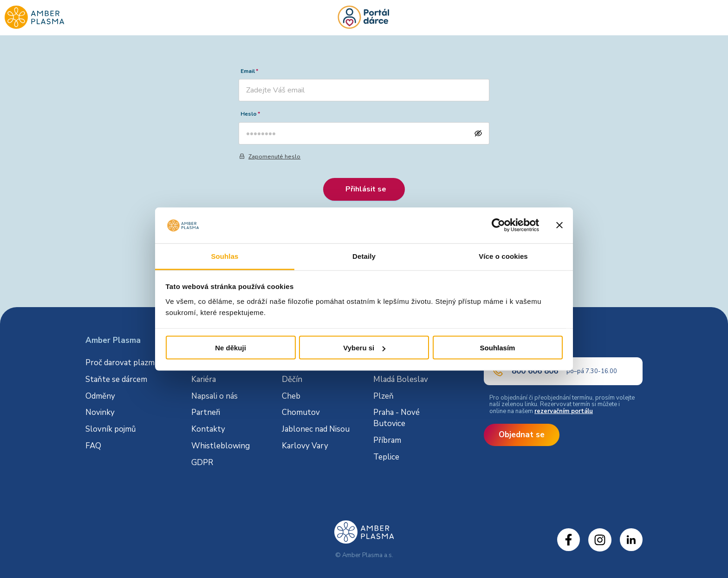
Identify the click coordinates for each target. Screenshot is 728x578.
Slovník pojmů (111, 429)
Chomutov (301, 412)
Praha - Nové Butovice (396, 418)
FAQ (93, 446)
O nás (202, 340)
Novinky (100, 412)
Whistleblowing (221, 446)
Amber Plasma (113, 340)
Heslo (249, 114)
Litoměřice (392, 363)
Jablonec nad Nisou (316, 429)
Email (248, 71)
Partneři (206, 412)
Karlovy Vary (305, 446)
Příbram (387, 440)
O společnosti (216, 363)
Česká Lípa (300, 363)
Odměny (100, 396)
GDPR (202, 463)
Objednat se (522, 435)
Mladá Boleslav (401, 379)
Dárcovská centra (315, 340)
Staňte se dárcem (116, 379)
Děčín (292, 379)
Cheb (291, 396)
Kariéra (204, 379)
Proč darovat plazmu (122, 363)
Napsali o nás (214, 396)
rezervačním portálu (564, 411)
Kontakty (208, 429)
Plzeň (383, 396)
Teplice (386, 457)
